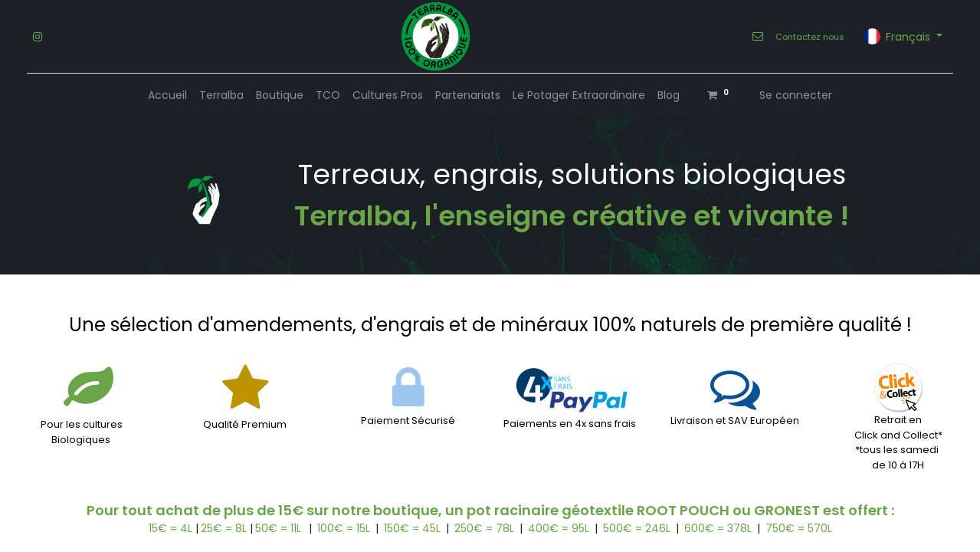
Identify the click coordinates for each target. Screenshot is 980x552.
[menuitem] (167, 95)
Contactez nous (810, 37)
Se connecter (796, 95)
